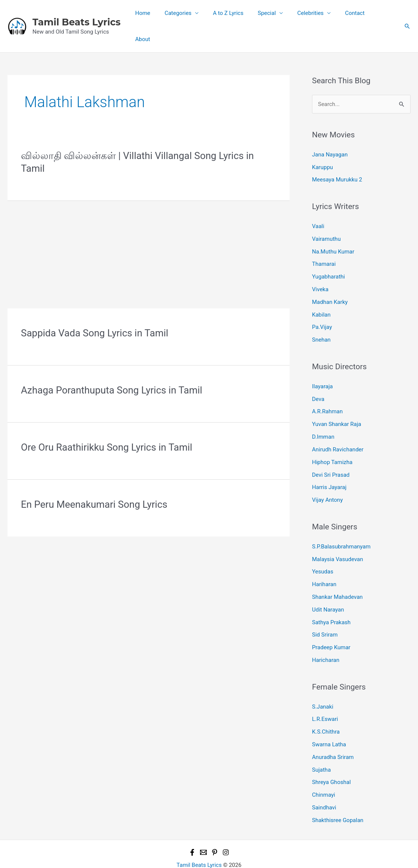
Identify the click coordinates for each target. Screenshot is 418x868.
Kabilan (321, 293)
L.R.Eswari (325, 697)
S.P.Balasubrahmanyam (341, 525)
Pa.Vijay (322, 305)
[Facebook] (192, 830)
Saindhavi (324, 785)
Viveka (320, 268)
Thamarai (324, 243)
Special (273, 15)
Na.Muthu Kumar (333, 230)
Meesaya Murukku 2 (337, 158)
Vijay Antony (327, 478)
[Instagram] (226, 830)
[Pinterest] (215, 830)
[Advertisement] (149, 231)
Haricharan (326, 638)
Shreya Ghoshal (331, 760)
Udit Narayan (328, 588)
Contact (355, 15)
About (383, 15)
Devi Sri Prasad (331, 453)
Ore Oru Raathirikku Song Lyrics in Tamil (107, 426)
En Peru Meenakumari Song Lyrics (94, 483)
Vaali (318, 205)
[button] (407, 15)
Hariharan (324, 562)
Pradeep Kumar (331, 625)
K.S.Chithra (326, 710)
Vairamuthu (326, 217)
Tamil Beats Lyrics (77, 11)
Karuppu (322, 146)
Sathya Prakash (331, 600)
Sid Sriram (325, 613)
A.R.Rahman (327, 390)
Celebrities (314, 15)
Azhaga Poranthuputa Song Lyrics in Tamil (112, 368)
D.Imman (323, 415)
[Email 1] (203, 830)
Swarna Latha (329, 722)
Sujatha (321, 747)
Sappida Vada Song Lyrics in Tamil (95, 311)
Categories (190, 15)
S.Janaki (323, 684)
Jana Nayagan (330, 133)
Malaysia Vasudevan (338, 537)
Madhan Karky (330, 280)
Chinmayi (324, 772)
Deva (318, 377)
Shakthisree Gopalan (338, 798)
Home (158, 15)
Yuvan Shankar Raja (337, 402)
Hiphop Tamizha (332, 440)
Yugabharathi (328, 255)
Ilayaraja (322, 365)
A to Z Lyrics (238, 15)
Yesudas (323, 550)
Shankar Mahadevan (337, 575)
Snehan (321, 318)
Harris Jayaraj (329, 466)
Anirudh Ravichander (338, 427)
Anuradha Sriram (333, 735)
